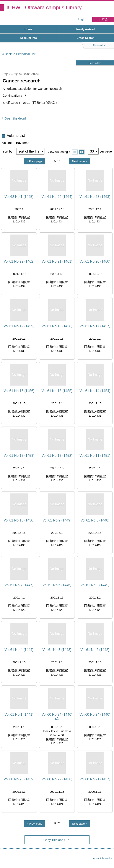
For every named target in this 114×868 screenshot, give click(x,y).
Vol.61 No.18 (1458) (57, 326)
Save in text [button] (95, 63)
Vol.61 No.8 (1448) (95, 520)
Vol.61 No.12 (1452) (57, 456)
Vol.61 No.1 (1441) (19, 714)
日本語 (103, 19)
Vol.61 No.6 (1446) (57, 585)
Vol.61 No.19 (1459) (19, 326)
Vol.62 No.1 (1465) (19, 197)
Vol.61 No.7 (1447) (19, 585)
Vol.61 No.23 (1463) (95, 197)
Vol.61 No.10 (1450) (19, 520)
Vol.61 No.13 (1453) (19, 456)
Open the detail (15, 118)
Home (28, 29)
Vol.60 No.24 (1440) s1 (57, 717)
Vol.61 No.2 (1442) (95, 650)
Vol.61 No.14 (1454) (95, 391)
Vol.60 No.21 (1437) (95, 779)
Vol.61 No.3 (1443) (57, 650)
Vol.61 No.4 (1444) (19, 650)
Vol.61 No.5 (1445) (95, 585)
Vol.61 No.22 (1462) (19, 261)
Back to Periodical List (20, 54)
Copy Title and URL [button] (57, 840)
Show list (75, 152)
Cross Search (85, 38)
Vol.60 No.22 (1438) (57, 779)
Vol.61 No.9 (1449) (57, 520)
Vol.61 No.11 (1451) (95, 456)
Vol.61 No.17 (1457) (95, 326)
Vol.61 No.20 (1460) (95, 261)
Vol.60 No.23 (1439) (19, 779)
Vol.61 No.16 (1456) (19, 391)
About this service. (103, 858)
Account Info (28, 38)
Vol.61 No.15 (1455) (57, 391)
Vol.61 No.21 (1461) (57, 261)
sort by (8, 151)
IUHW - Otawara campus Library (44, 7)
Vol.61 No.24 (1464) (57, 197)
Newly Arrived (85, 29)
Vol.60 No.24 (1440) (95, 714)
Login (82, 19)
